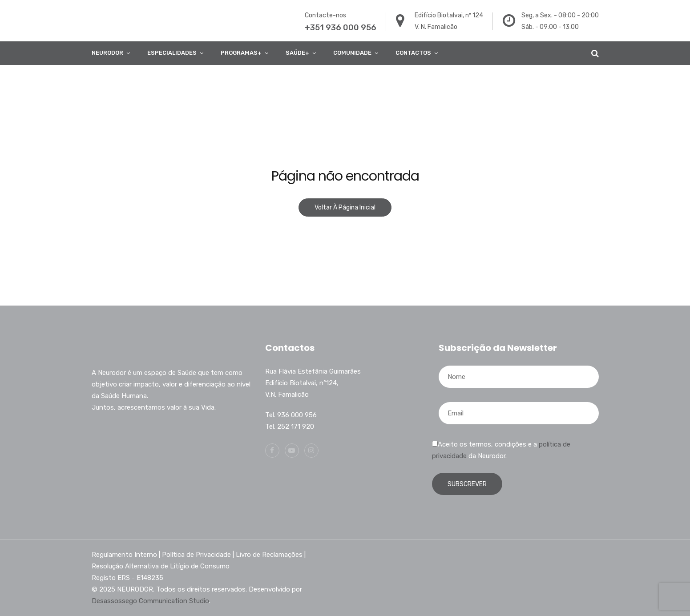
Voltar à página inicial (345, 207)
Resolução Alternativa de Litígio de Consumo (161, 566)
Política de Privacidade (196, 555)
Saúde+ (297, 53)
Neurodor (107, 53)
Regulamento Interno (124, 555)
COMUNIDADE (352, 53)
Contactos (413, 53)
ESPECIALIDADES (172, 53)
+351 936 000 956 (341, 28)
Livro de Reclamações (269, 555)
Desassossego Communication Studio (150, 601)
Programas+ (241, 53)
